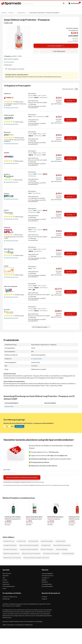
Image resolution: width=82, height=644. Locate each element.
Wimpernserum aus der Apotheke (31, 553)
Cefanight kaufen (46, 545)
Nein (12, 426)
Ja (7, 426)
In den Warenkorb (59, 51)
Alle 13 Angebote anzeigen (41, 327)
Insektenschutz (9, 406)
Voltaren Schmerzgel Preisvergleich (29, 545)
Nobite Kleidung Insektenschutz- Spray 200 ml (56, 517)
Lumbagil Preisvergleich (10, 545)
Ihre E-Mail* (7, 470)
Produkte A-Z (45, 578)
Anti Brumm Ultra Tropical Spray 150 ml (13, 517)
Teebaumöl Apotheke (62, 549)
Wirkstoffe (45, 582)
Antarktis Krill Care (9, 541)
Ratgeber (44, 580)
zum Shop (71, 101)
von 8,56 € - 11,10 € (13, 56)
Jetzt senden (19, 426)
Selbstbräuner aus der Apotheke (12, 558)
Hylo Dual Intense (33, 541)
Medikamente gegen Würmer (11, 553)
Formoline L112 (21, 541)
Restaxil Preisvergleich (47, 549)
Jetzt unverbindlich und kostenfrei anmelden (22, 477)
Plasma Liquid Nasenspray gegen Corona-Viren (36, 558)
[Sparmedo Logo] (11, 3)
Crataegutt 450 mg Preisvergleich (29, 549)
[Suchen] (63, 3)
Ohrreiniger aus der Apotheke (51, 553)
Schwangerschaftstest (68, 553)
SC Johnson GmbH (9, 62)
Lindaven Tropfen (60, 541)
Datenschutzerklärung (37, 482)
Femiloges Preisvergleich (10, 549)
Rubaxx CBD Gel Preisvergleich (62, 545)
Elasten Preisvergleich (47, 541)
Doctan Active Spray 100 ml (34, 517)
